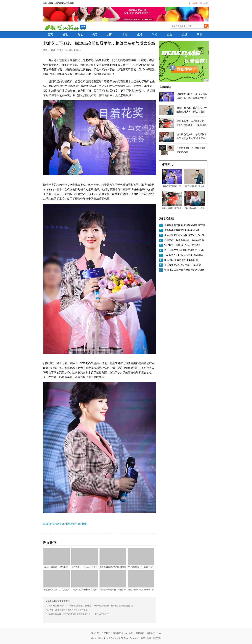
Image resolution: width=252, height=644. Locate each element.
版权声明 (140, 633)
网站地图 (204, 3)
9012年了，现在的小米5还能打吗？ (182, 245)
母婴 (125, 34)
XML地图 (129, 633)
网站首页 (95, 633)
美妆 (80, 34)
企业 (170, 34)
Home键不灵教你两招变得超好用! (181, 260)
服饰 (110, 34)
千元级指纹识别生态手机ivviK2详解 (183, 265)
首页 (50, 34)
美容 (95, 34)
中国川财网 (82, 524)
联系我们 (117, 633)
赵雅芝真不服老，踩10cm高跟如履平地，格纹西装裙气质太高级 (192, 98)
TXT (159, 633)
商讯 (199, 34)
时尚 (155, 34)
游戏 (184, 34)
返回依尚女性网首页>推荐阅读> (60, 524)
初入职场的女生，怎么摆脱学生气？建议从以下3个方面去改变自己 (192, 138)
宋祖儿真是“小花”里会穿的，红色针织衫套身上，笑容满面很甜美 (192, 125)
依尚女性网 (146, 638)
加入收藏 (193, 3)
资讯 (83, 27)
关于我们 (106, 633)
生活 (140, 34)
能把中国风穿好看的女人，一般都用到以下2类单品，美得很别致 (192, 112)
